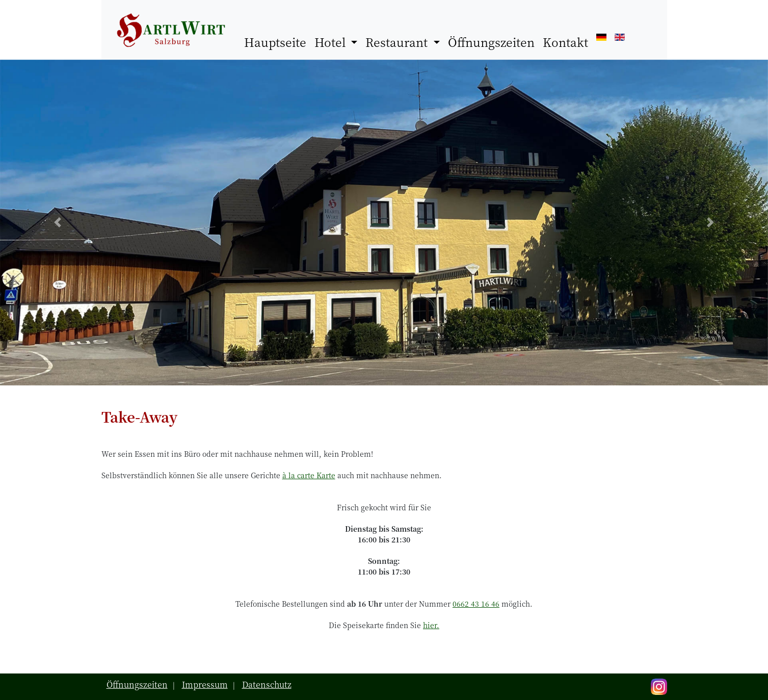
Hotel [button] (332, 42)
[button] (58, 223)
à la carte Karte (309, 475)
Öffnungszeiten (491, 42)
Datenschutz (267, 684)
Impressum (205, 684)
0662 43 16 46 (476, 604)
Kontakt (565, 42)
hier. (431, 625)
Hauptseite (277, 42)
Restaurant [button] (398, 42)
